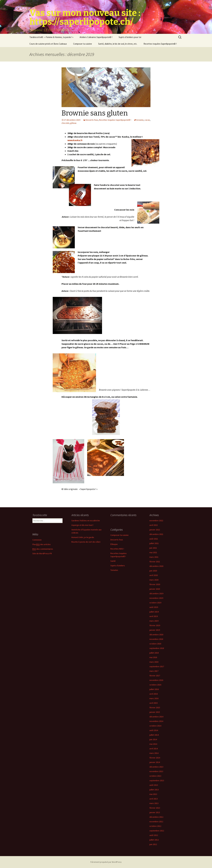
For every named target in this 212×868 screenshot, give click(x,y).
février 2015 (155, 707)
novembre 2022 (156, 521)
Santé (113, 561)
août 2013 (154, 785)
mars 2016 (154, 698)
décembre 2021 (156, 534)
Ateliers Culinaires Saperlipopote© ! (96, 37)
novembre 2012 (156, 822)
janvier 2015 (155, 712)
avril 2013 (154, 799)
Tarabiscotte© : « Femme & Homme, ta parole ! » (51, 37)
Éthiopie (114, 544)
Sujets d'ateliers (118, 566)
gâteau (73, 123)
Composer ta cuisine (83, 44)
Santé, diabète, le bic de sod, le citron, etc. (118, 44)
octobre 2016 (155, 685)
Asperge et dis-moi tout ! (82, 525)
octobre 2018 (155, 644)
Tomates (114, 570)
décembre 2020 (156, 566)
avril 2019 (154, 616)
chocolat (65, 123)
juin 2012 (153, 844)
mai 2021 (153, 552)
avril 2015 (154, 703)
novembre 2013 (156, 771)
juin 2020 (153, 571)
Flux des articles (42, 544)
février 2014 (155, 758)
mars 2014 (154, 753)
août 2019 (154, 607)
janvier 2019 (155, 630)
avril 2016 (154, 694)
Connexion (37, 540)
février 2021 (155, 562)
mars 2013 (154, 803)
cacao (147, 120)
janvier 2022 (155, 530)
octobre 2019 (155, 603)
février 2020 (155, 584)
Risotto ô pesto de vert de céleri (86, 542)
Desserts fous (92, 120)
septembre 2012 (157, 831)
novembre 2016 (156, 680)
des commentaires (43, 549)
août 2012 (154, 835)
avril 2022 (154, 525)
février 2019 (155, 625)
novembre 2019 (156, 598)
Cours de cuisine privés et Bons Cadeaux (48, 44)
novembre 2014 (156, 721)
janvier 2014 (155, 762)
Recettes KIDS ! (117, 549)
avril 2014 (154, 749)
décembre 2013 (156, 767)
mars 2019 (154, 621)
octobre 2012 (155, 826)
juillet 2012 (154, 840)
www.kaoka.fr (75, 140)
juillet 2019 (154, 612)
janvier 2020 (155, 589)
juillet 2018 (154, 653)
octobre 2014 (155, 726)
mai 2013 (153, 794)
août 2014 (154, 730)
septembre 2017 (157, 666)
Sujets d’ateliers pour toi (130, 37)
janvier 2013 (155, 812)
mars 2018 (154, 662)
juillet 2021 (154, 543)
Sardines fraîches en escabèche (86, 521)
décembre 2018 (156, 635)
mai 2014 (153, 744)
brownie (140, 120)
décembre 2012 (156, 817)
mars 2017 (154, 671)
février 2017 (155, 676)
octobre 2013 (155, 776)
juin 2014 (153, 739)
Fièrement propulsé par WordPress (106, 862)
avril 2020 (154, 575)
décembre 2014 (156, 717)
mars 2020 (154, 580)
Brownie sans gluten (95, 113)
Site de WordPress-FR (42, 553)
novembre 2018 (156, 639)
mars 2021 (154, 557)
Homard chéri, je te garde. (83, 537)
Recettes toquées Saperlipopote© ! (160, 44)
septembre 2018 (157, 648)
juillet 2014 (154, 735)
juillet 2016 (154, 689)
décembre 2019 (156, 593)
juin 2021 (153, 548)
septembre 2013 (157, 780)
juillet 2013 (154, 790)
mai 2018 (153, 657)
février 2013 (155, 808)
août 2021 (154, 539)
